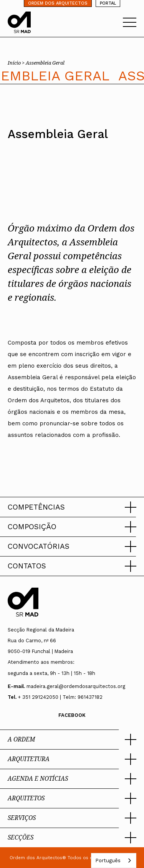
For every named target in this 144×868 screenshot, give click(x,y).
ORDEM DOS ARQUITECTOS (58, 3)
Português (108, 861)
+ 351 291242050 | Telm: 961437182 (60, 697)
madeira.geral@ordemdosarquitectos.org (76, 686)
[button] (72, 507)
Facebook (72, 715)
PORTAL (108, 3)
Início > (17, 63)
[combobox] (114, 861)
